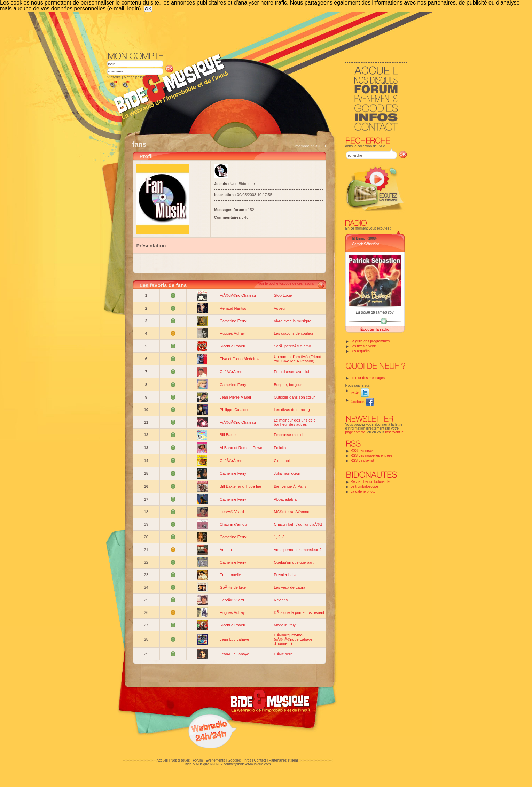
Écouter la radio (375, 329)
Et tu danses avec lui (291, 372)
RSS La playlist (362, 460)
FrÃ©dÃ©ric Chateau (238, 295)
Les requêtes (361, 351)
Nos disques (180, 760)
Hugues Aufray (232, 333)
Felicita (280, 448)
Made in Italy (284, 625)
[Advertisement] (257, 31)
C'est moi (282, 461)
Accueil (162, 760)
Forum (198, 760)
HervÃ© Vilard (232, 512)
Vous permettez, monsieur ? (298, 550)
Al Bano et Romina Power (242, 448)
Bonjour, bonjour (288, 385)
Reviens (281, 600)
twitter (360, 392)
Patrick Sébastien (366, 244)
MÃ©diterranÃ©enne (291, 512)
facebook (362, 402)
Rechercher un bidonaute (370, 482)
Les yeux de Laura (290, 587)
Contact (260, 760)
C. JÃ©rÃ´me (231, 372)
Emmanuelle (230, 575)
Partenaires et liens (284, 760)
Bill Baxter (228, 435)
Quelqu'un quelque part (294, 562)
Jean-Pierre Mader (236, 397)
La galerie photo (363, 491)
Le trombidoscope (365, 487)
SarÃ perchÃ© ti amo (292, 346)
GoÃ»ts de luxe (233, 587)
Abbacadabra (285, 499)
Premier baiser (286, 575)
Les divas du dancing (292, 410)
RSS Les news (362, 451)
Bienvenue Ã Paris (290, 486)
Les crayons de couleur (294, 333)
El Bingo (359, 238)
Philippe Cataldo (234, 410)
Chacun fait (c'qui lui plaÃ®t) (298, 524)
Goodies (234, 760)
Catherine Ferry (233, 321)
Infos (248, 760)
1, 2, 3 (279, 537)
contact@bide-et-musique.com (247, 764)
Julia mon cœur (287, 473)
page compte (355, 432)
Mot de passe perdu (139, 77)
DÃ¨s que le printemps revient (299, 612)
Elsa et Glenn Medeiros (240, 359)
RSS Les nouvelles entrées (372, 456)
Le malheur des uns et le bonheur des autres (295, 422)
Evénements (215, 760)
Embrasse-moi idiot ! (291, 435)
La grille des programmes (370, 341)
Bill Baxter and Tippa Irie (240, 486)
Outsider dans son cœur (294, 397)
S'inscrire (114, 77)
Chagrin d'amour (234, 524)
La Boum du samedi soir (375, 312)
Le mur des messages (368, 378)
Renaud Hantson (234, 308)
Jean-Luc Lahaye (234, 639)
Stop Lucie (283, 295)
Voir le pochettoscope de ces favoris (286, 283)
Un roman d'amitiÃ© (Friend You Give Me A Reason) (297, 359)
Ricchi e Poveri (232, 346)
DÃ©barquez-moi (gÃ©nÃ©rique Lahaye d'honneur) (293, 639)
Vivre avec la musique (292, 321)
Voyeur (280, 308)
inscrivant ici (395, 432)
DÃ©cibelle (283, 654)
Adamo (226, 550)
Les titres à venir (363, 346)
